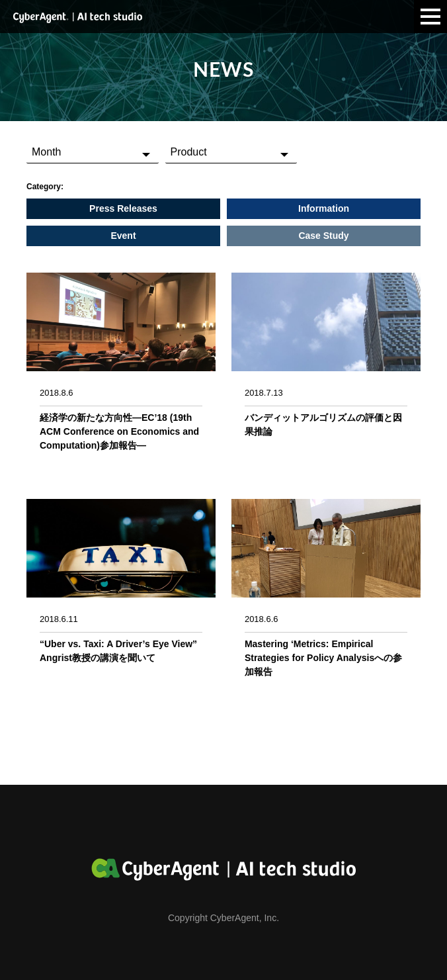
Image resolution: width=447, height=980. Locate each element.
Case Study (323, 236)
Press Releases (123, 208)
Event (123, 236)
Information (324, 208)
